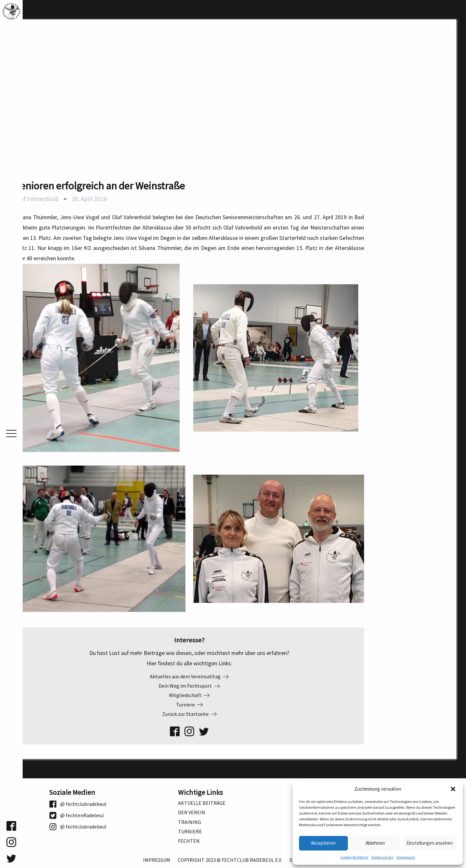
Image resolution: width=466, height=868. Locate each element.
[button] (453, 789)
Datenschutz (382, 857)
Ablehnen (375, 843)
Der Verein (192, 812)
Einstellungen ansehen (430, 843)
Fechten (189, 841)
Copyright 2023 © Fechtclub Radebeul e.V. (230, 860)
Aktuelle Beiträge (202, 803)
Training (189, 822)
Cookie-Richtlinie (354, 857)
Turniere (190, 832)
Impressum (406, 857)
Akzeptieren (323, 843)
